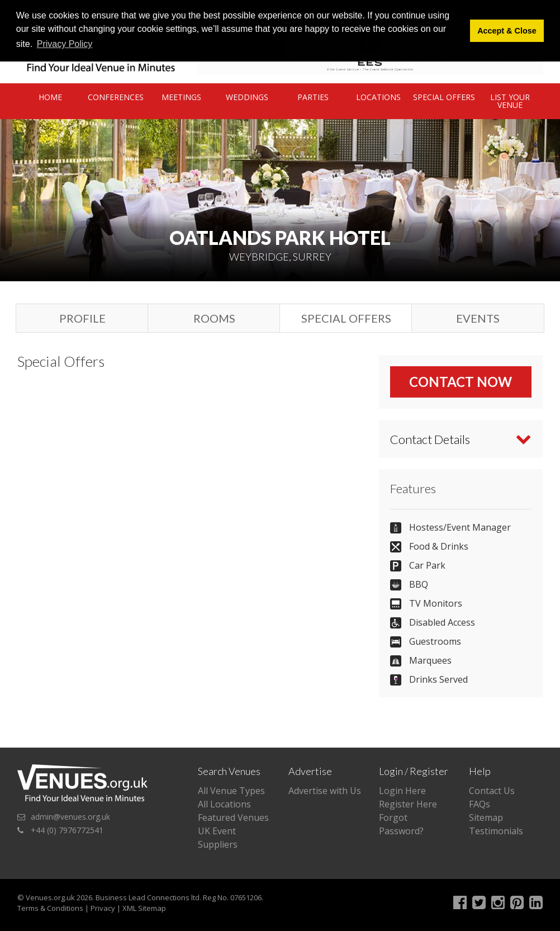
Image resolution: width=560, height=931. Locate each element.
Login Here (402, 791)
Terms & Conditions (50, 908)
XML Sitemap (144, 908)
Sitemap (486, 817)
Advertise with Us (325, 791)
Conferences (116, 97)
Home (50, 97)
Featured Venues (233, 817)
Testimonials (496, 831)
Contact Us (492, 791)
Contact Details (430, 439)
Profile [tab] (82, 318)
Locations (378, 97)
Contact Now (461, 382)
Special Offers (444, 97)
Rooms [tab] (214, 318)
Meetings (181, 97)
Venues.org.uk (50, 897)
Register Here (408, 804)
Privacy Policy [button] (65, 44)
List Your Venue (510, 101)
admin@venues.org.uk (70, 817)
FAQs (480, 804)
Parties (313, 97)
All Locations (224, 804)
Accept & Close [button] (507, 31)
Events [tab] (478, 318)
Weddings (247, 97)
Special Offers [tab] (346, 318)
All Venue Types (231, 791)
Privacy (103, 908)
